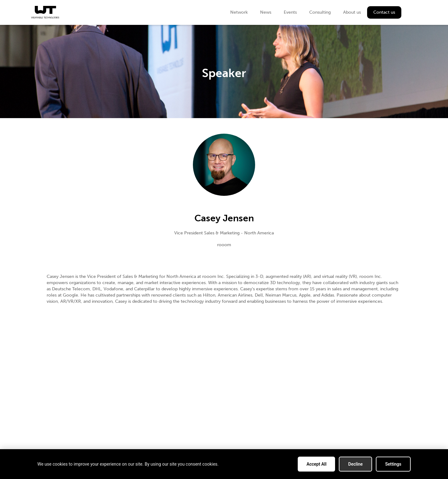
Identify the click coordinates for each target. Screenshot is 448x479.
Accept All (316, 464)
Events (290, 12)
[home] (45, 12)
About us (352, 12)
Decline (355, 464)
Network (239, 12)
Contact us (384, 12)
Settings (393, 464)
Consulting (320, 12)
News (266, 12)
